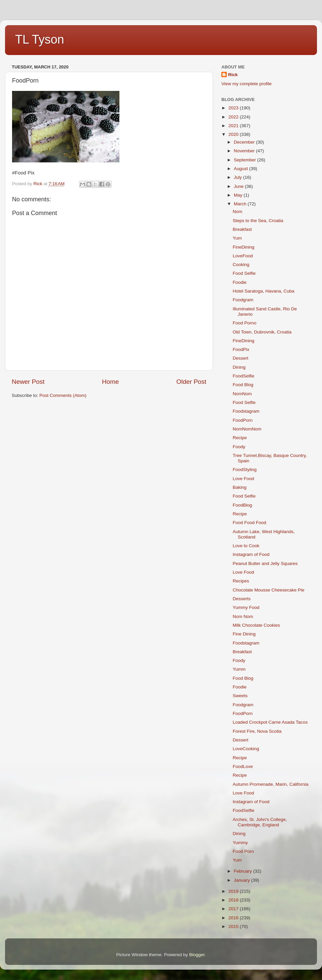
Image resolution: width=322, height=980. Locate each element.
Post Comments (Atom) (63, 395)
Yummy (240, 843)
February (244, 871)
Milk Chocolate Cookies (256, 625)
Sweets (240, 696)
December (245, 142)
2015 (234, 926)
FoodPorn (243, 420)
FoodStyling (245, 470)
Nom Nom (243, 616)
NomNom (242, 394)
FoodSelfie (244, 376)
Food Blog (243, 385)
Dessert (241, 358)
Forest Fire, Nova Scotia (257, 731)
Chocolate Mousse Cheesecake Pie (269, 590)
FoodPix (241, 349)
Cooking (241, 265)
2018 (234, 900)
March (241, 204)
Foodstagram (246, 411)
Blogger (197, 955)
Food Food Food (250, 523)
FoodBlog (243, 505)
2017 (234, 909)
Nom (238, 212)
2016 (234, 918)
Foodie (240, 282)
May (239, 195)
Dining (239, 367)
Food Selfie (244, 273)
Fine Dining (244, 634)
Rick (233, 75)
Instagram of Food (251, 554)
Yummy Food (246, 607)
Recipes (241, 581)
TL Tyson (40, 39)
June (239, 186)
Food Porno (245, 323)
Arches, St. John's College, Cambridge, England (260, 822)
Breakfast (242, 229)
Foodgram (243, 300)
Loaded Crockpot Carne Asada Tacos (270, 722)
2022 (234, 117)
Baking (240, 487)
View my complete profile (247, 84)
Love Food (244, 479)
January (243, 880)
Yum (237, 238)
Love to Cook (246, 546)
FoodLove (243, 766)
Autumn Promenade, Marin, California (271, 784)
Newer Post (28, 382)
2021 (234, 126)
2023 (234, 108)
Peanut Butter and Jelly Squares (265, 563)
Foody (239, 447)
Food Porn (243, 851)
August (241, 169)
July (238, 177)
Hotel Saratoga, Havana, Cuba (264, 291)
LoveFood (243, 256)
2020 (234, 134)
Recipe (240, 438)
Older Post (191, 382)
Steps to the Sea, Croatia (258, 221)
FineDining (244, 247)
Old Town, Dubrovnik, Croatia (262, 332)
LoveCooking (246, 749)
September (246, 160)
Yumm (239, 669)
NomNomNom (247, 429)
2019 (234, 891)
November (245, 151)
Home (110, 382)
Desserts (242, 599)
